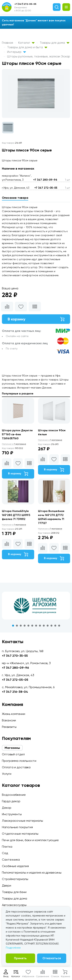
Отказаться (52, 958)
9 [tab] (44, 626)
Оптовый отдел (13, 754)
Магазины (12, 748)
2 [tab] (17, 626)
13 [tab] (59, 626)
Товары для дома (55, 43)
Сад (5, 853)
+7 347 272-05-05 (46, 188)
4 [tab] (25, 626)
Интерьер (17, 52)
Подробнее (13, 948)
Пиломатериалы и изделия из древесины (32, 873)
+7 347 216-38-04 (15, 692)
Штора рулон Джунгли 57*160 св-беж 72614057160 (17, 434)
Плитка (7, 847)
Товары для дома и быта (27, 47)
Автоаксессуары (14, 905)
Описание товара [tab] (15, 198)
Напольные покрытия (17, 827)
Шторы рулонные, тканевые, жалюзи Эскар (39, 56)
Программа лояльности (19, 761)
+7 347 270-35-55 (15, 656)
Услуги (7, 774)
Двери (7, 885)
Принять (20, 958)
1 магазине (14, 444)
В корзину (36, 319)
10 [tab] (48, 626)
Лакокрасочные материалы (22, 821)
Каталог (26, 43)
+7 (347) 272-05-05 (25, 4)
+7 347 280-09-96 (45, 180)
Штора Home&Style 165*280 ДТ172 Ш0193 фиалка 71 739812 (16, 515)
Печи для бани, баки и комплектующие (30, 840)
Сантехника (11, 860)
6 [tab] (32, 626)
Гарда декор (11, 801)
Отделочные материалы (20, 834)
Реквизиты (9, 727)
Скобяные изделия (15, 866)
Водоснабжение (14, 795)
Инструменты (12, 814)
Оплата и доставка (16, 767)
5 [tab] (28, 626)
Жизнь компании (14, 714)
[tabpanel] (36, 606)
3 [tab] (21, 626)
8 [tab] (40, 626)
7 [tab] (36, 626)
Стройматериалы (15, 879)
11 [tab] (51, 626)
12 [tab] (55, 626)
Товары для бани (14, 892)
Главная (7, 43)
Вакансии (9, 720)
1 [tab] (13, 626)
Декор (7, 808)
